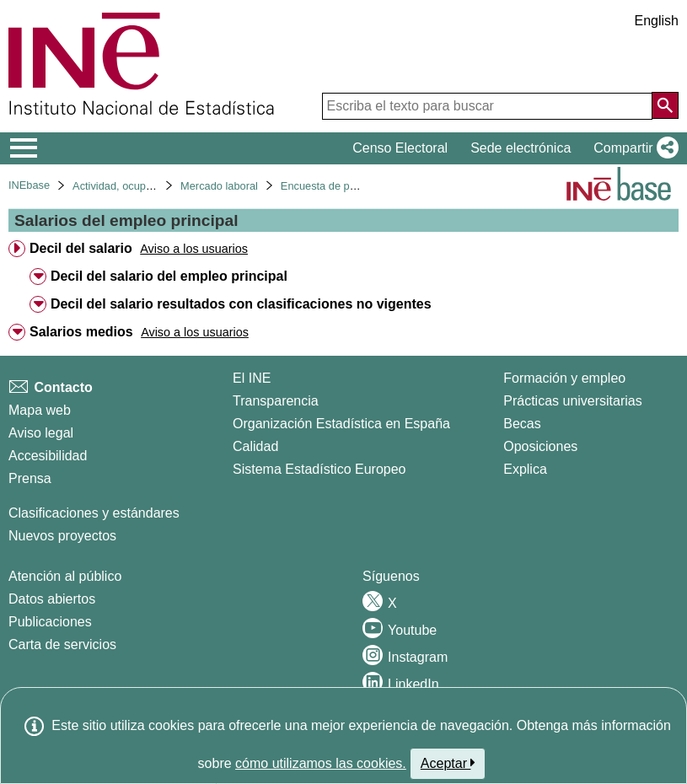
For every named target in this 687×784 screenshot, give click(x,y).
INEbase (29, 185)
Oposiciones (540, 446)
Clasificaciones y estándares (94, 513)
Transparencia (276, 401)
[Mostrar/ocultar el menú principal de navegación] (24, 148)
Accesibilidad (48, 456)
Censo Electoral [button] (400, 148)
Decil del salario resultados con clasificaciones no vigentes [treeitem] (241, 304)
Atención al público (65, 576)
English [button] (657, 21)
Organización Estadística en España (341, 424)
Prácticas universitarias (573, 401)
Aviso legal (41, 433)
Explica (525, 469)
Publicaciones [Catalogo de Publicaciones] (50, 622)
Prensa (30, 478)
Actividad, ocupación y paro (139, 186)
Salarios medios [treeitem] (81, 332)
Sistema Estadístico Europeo (319, 469)
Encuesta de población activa (351, 186)
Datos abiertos (52, 599)
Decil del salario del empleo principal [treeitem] (169, 276)
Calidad (255, 446)
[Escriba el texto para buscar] (487, 106)
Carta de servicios (62, 644)
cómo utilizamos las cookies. (321, 763)
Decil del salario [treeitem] (81, 248)
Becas (522, 424)
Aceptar (448, 763)
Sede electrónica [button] (521, 148)
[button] (633, 148)
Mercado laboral (219, 186)
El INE (252, 378)
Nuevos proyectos (62, 536)
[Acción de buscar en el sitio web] (665, 105)
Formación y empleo (564, 378)
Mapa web (40, 410)
